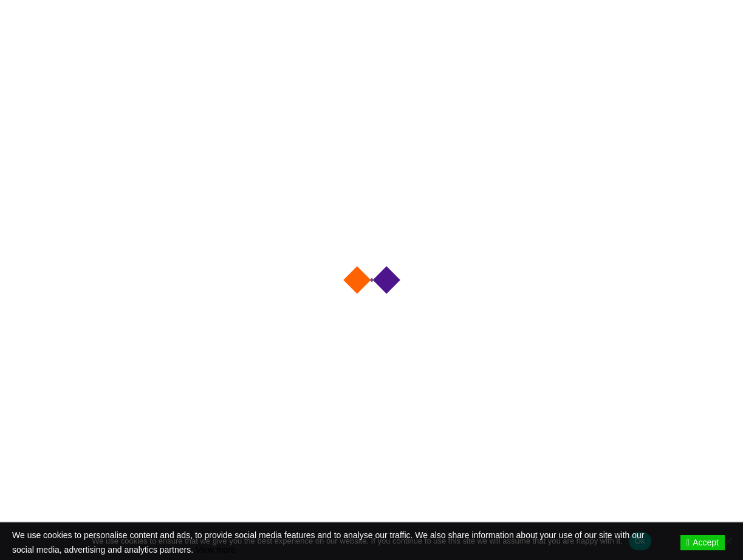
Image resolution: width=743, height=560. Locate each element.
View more (216, 550)
